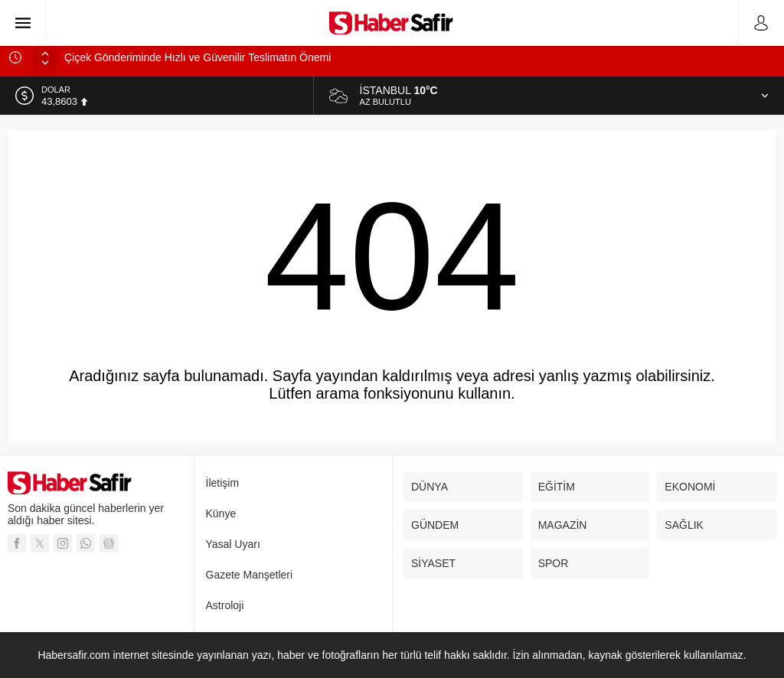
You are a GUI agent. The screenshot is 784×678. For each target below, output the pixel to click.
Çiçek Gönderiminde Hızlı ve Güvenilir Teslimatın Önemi (198, 57)
